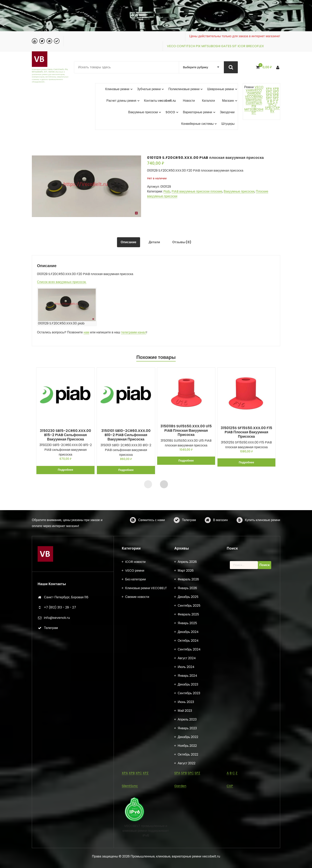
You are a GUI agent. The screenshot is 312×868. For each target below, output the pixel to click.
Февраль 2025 (188, 699)
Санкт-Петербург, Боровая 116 (66, 682)
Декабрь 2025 (188, 682)
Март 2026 (186, 655)
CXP (277, 108)
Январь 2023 (187, 813)
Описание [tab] (129, 242)
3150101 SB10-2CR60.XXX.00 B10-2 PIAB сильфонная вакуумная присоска (126, 435)
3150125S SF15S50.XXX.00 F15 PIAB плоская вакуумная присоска (246, 432)
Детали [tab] (154, 242)
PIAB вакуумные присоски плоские (197, 191)
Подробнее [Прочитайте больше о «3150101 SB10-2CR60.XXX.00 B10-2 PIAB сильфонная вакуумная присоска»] (126, 470)
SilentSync (254, 100)
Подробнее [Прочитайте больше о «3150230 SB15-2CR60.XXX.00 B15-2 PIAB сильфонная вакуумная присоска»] (66, 470)
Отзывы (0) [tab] (182, 242)
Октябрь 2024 (188, 725)
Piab (167, 191)
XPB (276, 89)
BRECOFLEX (255, 46)
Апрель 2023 (187, 804)
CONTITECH (186, 46)
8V (272, 111)
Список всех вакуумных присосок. (62, 282)
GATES (226, 46)
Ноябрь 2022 (187, 830)
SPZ (276, 98)
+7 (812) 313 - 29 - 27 (60, 692)
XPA (269, 89)
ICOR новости (135, 647)
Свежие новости (137, 682)
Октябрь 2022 (188, 839)
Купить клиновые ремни (263, 523)
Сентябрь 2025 (189, 690)
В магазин (220, 523)
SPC (269, 98)
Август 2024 (187, 743)
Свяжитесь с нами (152, 523)
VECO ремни (135, 655)
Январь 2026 (187, 673)
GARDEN (254, 93)
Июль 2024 (186, 752)
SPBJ (269, 108)
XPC (269, 92)
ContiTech (254, 103)
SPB (276, 95)
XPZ (275, 92)
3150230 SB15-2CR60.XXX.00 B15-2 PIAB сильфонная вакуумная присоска (65, 435)
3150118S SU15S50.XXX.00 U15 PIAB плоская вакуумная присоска (186, 430)
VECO (171, 46)
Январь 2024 (187, 760)
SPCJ (272, 105)
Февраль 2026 (188, 664)
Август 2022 (187, 848)
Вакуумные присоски (239, 191)
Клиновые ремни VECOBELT (146, 673)
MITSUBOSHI (211, 46)
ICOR (241, 46)
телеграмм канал (134, 332)
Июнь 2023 (186, 787)
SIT (234, 46)
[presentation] (148, 484)
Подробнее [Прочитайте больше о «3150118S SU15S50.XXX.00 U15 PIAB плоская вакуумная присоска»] (186, 461)
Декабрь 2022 (188, 822)
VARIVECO (254, 90)
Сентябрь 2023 (189, 778)
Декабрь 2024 (188, 717)
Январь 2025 (187, 708)
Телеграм (189, 523)
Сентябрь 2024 (189, 734)
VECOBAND (254, 97)
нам (86, 332)
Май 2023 (185, 795)
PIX (198, 46)
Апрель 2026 (187, 647)
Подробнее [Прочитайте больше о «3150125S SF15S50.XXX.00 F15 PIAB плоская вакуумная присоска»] (246, 462)
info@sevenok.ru (57, 703)
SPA (269, 95)
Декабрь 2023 (188, 769)
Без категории (135, 664)
